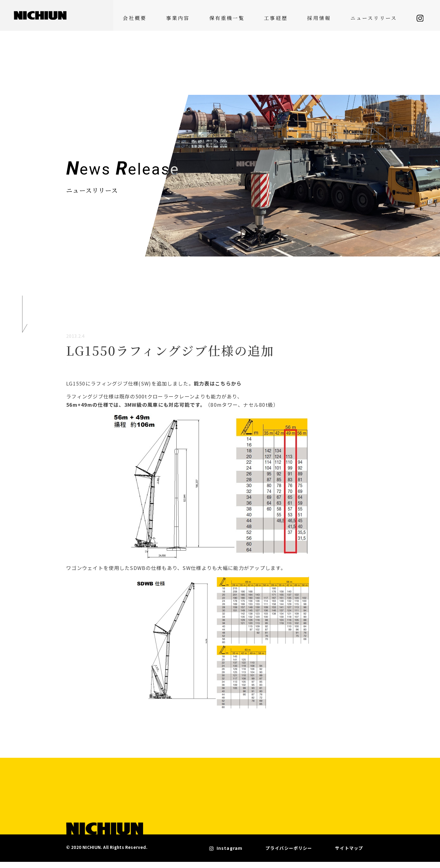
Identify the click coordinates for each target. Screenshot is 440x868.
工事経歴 (295, 15)
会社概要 (186, 15)
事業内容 (219, 15)
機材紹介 (83, 369)
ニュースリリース (371, 15)
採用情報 (328, 15)
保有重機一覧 (257, 15)
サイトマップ (350, 856)
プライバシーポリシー (305, 856)
